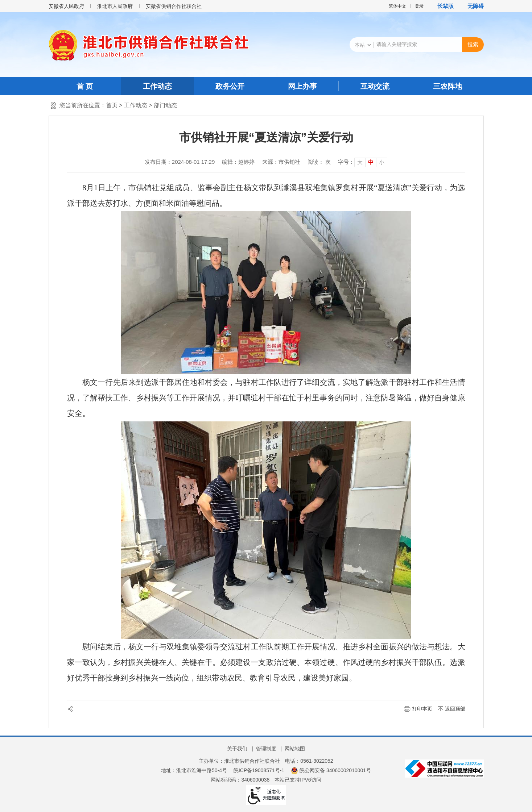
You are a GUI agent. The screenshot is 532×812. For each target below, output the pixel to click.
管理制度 (266, 749)
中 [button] (371, 162)
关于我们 (237, 749)
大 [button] (360, 162)
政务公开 (230, 86)
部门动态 (165, 105)
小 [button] (382, 162)
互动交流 (375, 86)
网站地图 (295, 749)
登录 (419, 6)
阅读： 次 (319, 162)
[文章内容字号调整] (363, 162)
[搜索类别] (363, 45)
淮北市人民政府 (115, 6)
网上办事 (302, 86)
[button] (442, 6)
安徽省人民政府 (66, 6)
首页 (112, 105)
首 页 (85, 86)
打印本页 (422, 709)
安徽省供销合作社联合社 (174, 6)
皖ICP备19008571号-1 (259, 770)
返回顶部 (455, 709)
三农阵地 (448, 86)
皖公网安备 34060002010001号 (331, 770)
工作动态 (157, 86)
